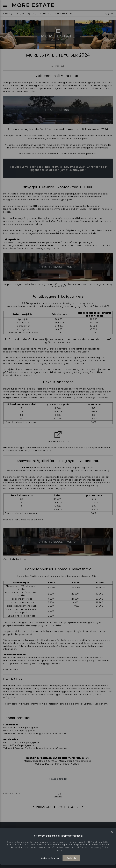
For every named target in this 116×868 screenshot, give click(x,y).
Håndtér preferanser (49, 858)
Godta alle (71, 858)
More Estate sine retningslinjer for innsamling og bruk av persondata (54, 845)
